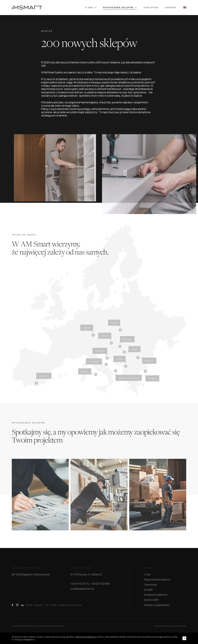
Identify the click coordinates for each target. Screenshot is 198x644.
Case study (151, 7)
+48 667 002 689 (100, 585)
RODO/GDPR (151, 601)
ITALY (47, 607)
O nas (91, 7)
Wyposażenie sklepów (120, 7)
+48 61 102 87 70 (80, 585)
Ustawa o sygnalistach (157, 606)
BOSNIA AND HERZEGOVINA (70, 607)
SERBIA (54, 607)
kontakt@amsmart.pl (82, 590)
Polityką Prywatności (86, 637)
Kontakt (171, 7)
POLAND (29, 607)
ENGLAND (39, 607)
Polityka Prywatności (156, 596)
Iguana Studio (180, 628)
